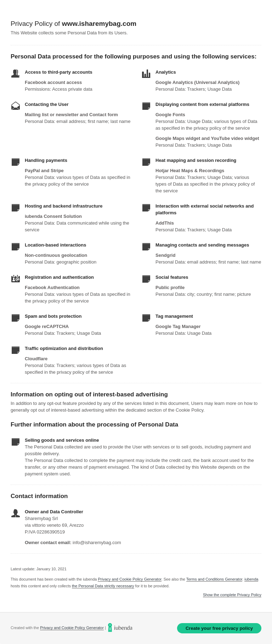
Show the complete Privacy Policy (232, 595)
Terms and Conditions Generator (214, 579)
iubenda (251, 579)
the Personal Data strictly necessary (103, 586)
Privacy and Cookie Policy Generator (129, 579)
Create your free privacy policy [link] (219, 628)
